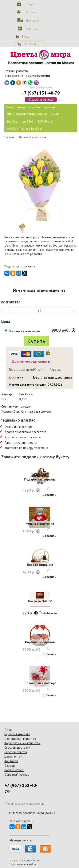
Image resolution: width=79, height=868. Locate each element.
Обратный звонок (17, 774)
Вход (25, 36)
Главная (9, 137)
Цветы (21, 107)
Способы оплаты (16, 752)
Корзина (31, 44)
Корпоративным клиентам (22, 743)
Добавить (49, 495)
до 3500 (28, 121)
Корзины (49, 107)
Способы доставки (17, 747)
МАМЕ (55, 114)
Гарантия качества (17, 734)
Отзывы (10, 765)
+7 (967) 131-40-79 (41, 93)
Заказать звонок (41, 99)
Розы (10, 107)
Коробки (34, 107)
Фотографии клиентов (20, 739)
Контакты (32, 28)
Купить (36, 341)
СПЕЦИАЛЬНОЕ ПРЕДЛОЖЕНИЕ (27, 114)
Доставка (32, 20)
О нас (8, 730)
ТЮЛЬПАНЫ (45, 121)
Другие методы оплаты (31, 361)
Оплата (31, 12)
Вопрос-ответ (14, 770)
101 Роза (12, 121)
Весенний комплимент (25, 331)
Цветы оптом (13, 756)
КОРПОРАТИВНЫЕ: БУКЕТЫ (24, 129)
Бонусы (31, 4)
